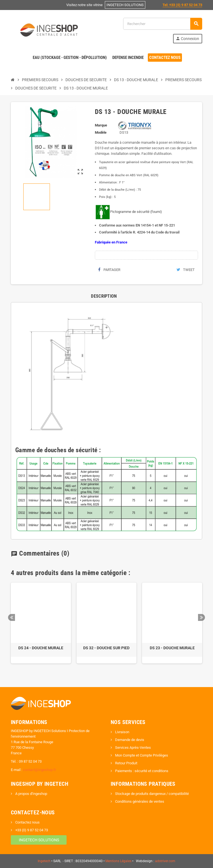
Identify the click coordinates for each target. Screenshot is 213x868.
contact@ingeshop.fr (40, 770)
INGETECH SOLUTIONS (39, 840)
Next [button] (201, 617)
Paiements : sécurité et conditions (141, 771)
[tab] (104, 296)
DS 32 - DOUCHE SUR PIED (106, 648)
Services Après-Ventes (133, 748)
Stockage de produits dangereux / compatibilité (152, 794)
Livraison (122, 732)
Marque (101, 125)
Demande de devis (129, 740)
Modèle (101, 132)
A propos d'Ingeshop (31, 794)
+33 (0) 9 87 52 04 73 (31, 830)
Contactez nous (27, 822)
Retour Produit (126, 763)
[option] (41, 623)
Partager (109, 270)
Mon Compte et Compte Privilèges (141, 755)
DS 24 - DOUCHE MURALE (41, 648)
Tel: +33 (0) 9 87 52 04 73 (182, 5)
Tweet (186, 270)
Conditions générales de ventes (139, 801)
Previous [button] (12, 617)
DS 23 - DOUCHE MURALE (172, 648)
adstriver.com (165, 861)
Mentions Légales (118, 861)
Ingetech (44, 861)
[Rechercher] (163, 24)
